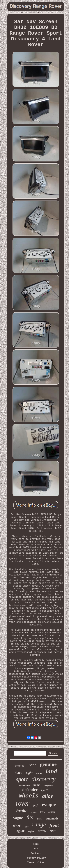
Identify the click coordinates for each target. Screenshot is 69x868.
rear (53, 831)
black (18, 773)
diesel (39, 819)
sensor (52, 812)
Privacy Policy (36, 858)
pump (37, 785)
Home (36, 844)
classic (34, 812)
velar (39, 773)
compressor (48, 786)
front (54, 825)
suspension (24, 785)
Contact (36, 853)
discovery (43, 779)
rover (23, 803)
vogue (18, 818)
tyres (45, 790)
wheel (17, 826)
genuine (48, 764)
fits (30, 817)
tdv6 (42, 812)
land (51, 771)
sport (22, 779)
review (42, 831)
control (20, 766)
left (32, 765)
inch (36, 806)
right (29, 773)
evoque (49, 805)
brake (22, 811)
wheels (29, 796)
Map (36, 849)
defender (30, 790)
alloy (48, 796)
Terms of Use (36, 863)
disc (27, 827)
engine (31, 831)
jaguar (20, 831)
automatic (52, 818)
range (39, 824)
